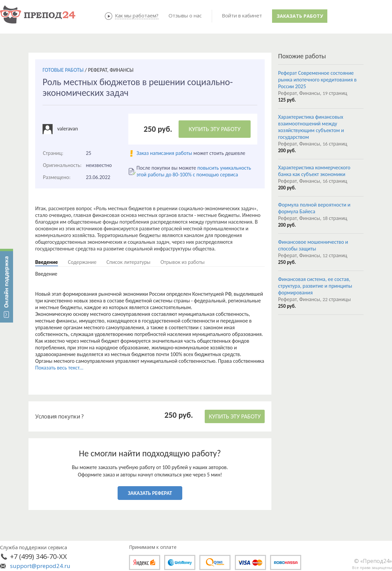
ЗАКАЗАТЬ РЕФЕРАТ (150, 493)
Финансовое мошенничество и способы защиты (313, 245)
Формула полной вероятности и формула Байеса (314, 208)
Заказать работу (300, 16)
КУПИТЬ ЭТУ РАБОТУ (215, 129)
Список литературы (128, 262)
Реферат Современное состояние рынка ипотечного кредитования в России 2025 (317, 80)
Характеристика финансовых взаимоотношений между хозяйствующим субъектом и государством (311, 127)
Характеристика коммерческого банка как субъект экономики (314, 171)
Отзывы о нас (185, 15)
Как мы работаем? (137, 15)
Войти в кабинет (242, 15)
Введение (47, 262)
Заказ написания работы (164, 153)
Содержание (82, 262)
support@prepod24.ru (40, 566)
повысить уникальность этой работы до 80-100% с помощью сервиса (194, 171)
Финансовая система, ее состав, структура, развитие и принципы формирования (315, 286)
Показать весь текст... (59, 368)
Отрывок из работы (183, 262)
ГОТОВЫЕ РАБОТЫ (63, 70)
